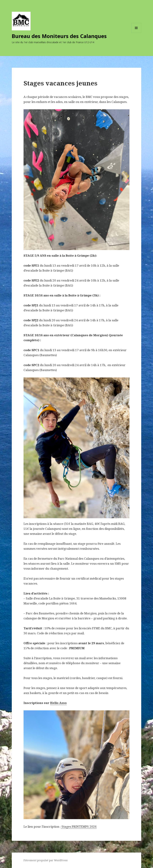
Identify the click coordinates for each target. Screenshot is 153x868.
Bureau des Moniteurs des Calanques (59, 36)
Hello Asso (58, 703)
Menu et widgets (136, 33)
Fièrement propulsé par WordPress (46, 860)
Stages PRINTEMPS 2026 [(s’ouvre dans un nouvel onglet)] (79, 827)
